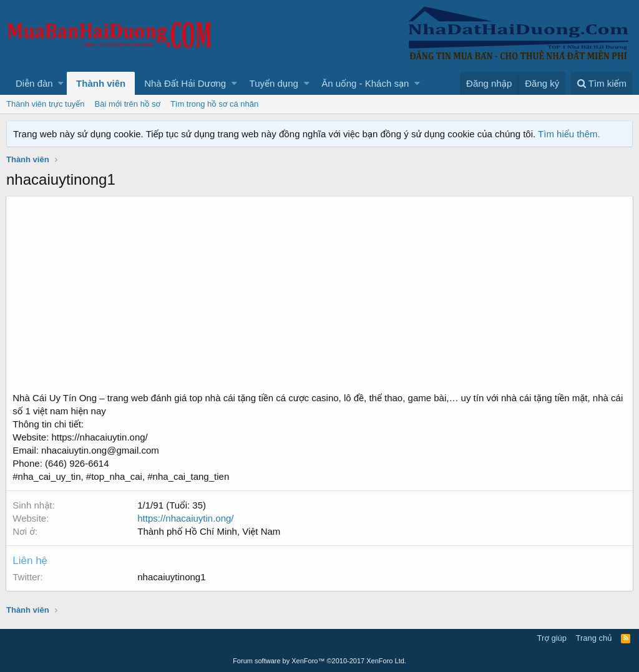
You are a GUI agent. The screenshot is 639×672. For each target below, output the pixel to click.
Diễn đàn (34, 83)
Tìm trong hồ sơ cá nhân (214, 104)
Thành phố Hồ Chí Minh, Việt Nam (209, 531)
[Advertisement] (319, 298)
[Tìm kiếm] (602, 83)
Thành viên (101, 83)
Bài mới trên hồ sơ (128, 104)
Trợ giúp (552, 638)
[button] (61, 83)
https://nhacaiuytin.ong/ (186, 518)
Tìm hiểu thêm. (569, 134)
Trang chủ (594, 638)
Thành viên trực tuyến (46, 104)
